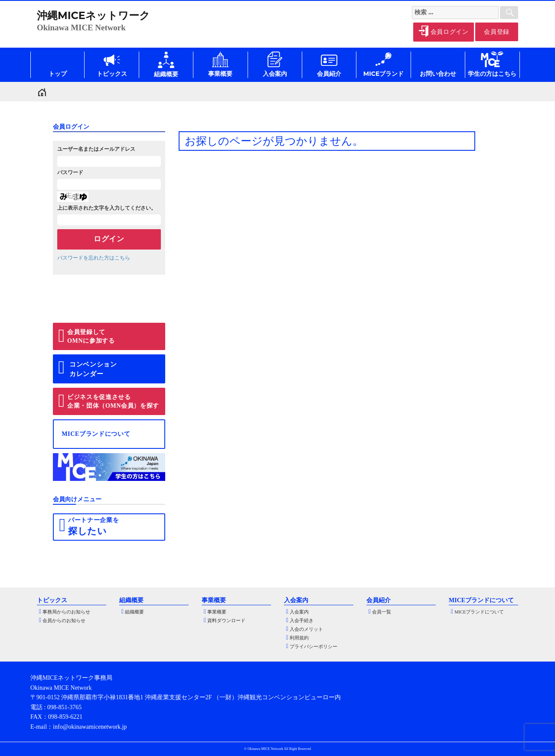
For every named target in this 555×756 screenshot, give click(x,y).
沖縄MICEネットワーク (93, 15)
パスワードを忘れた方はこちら (94, 258)
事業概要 (217, 612)
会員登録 (497, 32)
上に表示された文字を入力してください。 (107, 208)
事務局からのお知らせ (66, 612)
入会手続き (302, 621)
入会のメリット (306, 629)
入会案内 (299, 612)
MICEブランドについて (479, 612)
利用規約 (299, 638)
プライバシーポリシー (313, 647)
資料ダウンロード (226, 621)
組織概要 (134, 612)
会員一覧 (382, 612)
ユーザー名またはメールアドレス (96, 149)
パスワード (70, 172)
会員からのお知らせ (64, 621)
